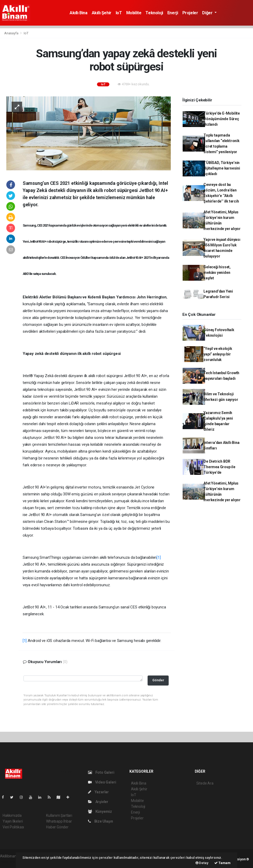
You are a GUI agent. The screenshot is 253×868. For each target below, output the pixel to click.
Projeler (190, 13)
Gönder (158, 680)
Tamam (222, 863)
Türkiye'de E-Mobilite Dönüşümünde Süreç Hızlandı (222, 119)
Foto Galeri (101, 772)
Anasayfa (12, 33)
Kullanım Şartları (59, 815)
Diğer (208, 13)
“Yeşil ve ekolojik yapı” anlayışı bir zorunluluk (218, 354)
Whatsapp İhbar (59, 821)
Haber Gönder (57, 827)
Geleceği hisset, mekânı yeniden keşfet (217, 273)
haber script (10, 862)
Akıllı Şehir (102, 13)
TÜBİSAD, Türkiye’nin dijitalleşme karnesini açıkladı (222, 168)
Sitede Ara (205, 783)
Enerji (173, 13)
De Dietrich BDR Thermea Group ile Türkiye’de (219, 467)
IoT (119, 13)
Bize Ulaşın (101, 821)
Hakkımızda (12, 815)
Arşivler (98, 802)
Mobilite (134, 13)
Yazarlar (98, 792)
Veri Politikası (13, 827)
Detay (202, 863)
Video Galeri (102, 782)
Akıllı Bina (79, 13)
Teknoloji (154, 13)
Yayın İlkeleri (13, 821)
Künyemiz (100, 811)
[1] (159, 557)
